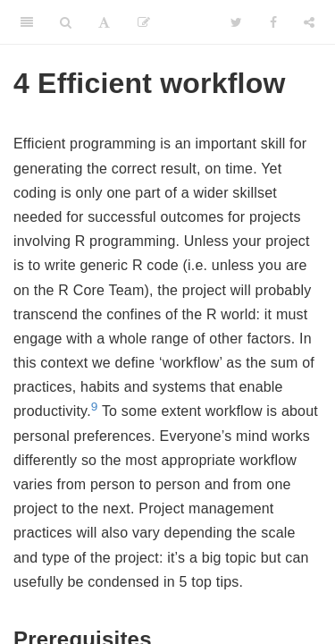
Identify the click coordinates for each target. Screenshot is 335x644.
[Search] (66, 22)
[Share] (309, 22)
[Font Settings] (104, 22)
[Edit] (144, 22)
